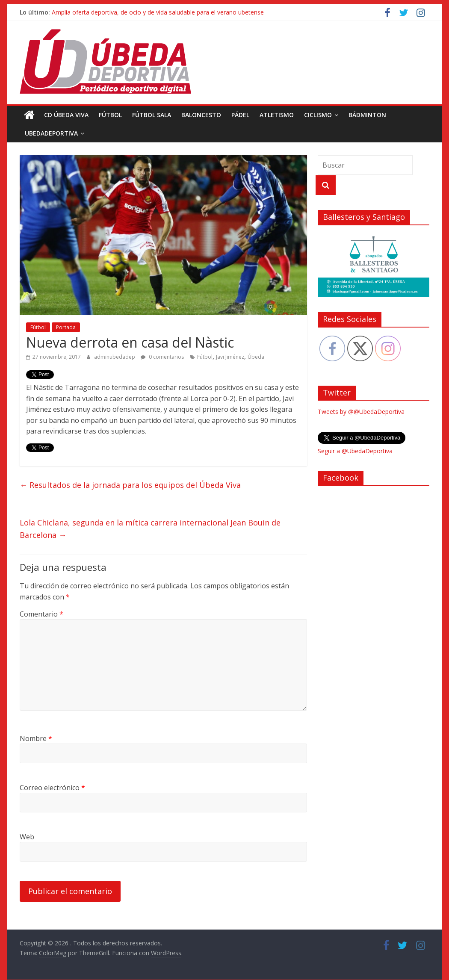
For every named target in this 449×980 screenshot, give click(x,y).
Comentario (41, 614)
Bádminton (367, 115)
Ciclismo (318, 115)
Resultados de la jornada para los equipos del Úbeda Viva (130, 485)
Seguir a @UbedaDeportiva (355, 451)
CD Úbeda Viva (66, 115)
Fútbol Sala (152, 115)
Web (27, 837)
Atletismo (277, 115)
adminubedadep (115, 357)
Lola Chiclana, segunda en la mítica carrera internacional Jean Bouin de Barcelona (150, 529)
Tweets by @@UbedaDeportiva (361, 412)
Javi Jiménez (230, 357)
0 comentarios (162, 357)
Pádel (240, 115)
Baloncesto (201, 115)
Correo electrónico (52, 788)
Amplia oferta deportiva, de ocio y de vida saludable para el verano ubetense (158, 12)
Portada (66, 327)
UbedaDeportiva (51, 133)
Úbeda (256, 357)
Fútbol (110, 115)
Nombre (36, 738)
